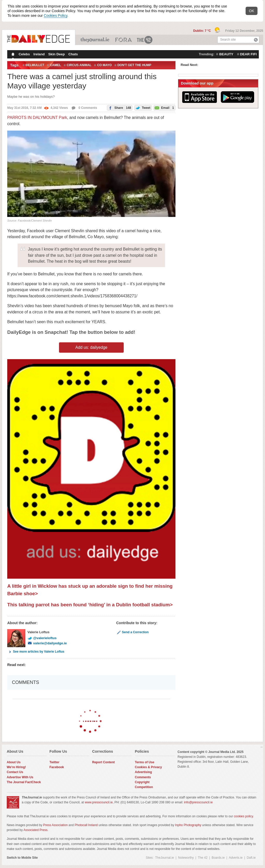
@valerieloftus (42, 638)
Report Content (103, 762)
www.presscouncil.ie (99, 802)
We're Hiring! (16, 767)
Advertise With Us (20, 777)
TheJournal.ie (95, 40)
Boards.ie (218, 858)
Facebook (57, 767)
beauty (226, 54)
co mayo (104, 65)
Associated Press (36, 830)
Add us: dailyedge (91, 347)
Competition (144, 787)
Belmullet (35, 65)
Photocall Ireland (86, 825)
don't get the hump (134, 65)
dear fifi (248, 54)
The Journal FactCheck (24, 782)
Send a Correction (132, 632)
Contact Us (15, 772)
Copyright (142, 782)
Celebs (24, 54)
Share (119, 108)
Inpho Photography (188, 825)
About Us (14, 762)
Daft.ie (251, 858)
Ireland (39, 54)
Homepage (12, 55)
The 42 (145, 40)
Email (164, 108)
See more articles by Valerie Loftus (36, 652)
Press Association (56, 825)
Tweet (142, 107)
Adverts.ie (236, 858)
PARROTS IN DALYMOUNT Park (37, 118)
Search (256, 40)
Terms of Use (145, 762)
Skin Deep (57, 54)
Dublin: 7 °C (202, 31)
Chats (73, 54)
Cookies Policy (56, 16)
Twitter (54, 762)
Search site (228, 40)
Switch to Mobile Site (22, 858)
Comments (143, 777)
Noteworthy (186, 858)
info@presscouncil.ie (198, 802)
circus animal (79, 65)
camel (56, 65)
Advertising (143, 772)
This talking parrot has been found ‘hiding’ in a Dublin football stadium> (90, 605)
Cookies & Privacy (148, 767)
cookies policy (244, 816)
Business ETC (124, 40)
